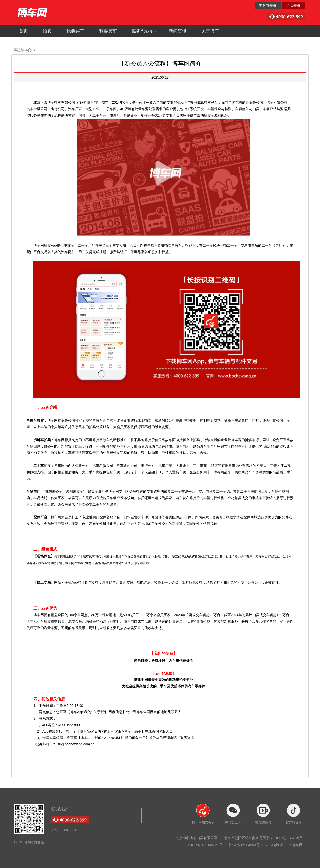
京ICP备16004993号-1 (246, 845)
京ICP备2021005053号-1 (207, 845)
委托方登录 (268, 5)
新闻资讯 (178, 31)
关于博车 (212, 31)
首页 (23, 31)
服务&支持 (144, 31)
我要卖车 (108, 31)
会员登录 (293, 5)
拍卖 (47, 31)
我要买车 (75, 31)
